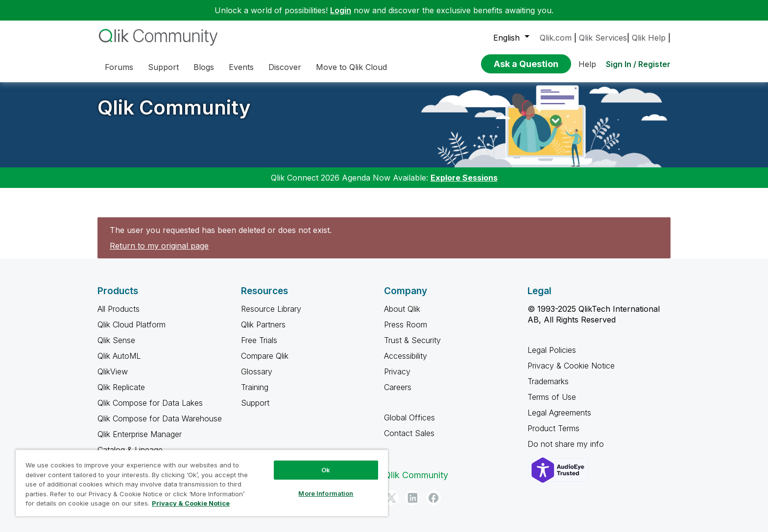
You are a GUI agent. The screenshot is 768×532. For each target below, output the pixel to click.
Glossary (257, 371)
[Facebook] (433, 498)
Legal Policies (552, 350)
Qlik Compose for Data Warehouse (160, 418)
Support (255, 403)
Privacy (397, 371)
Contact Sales (409, 433)
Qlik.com (556, 38)
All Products (119, 309)
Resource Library (271, 309)
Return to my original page (159, 246)
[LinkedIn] (412, 498)
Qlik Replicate (121, 387)
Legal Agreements (559, 413)
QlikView (113, 371)
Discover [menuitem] (285, 67)
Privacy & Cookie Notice (571, 366)
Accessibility (406, 356)
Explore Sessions (464, 178)
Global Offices (409, 417)
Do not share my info (567, 444)
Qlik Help (649, 38)
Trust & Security (412, 340)
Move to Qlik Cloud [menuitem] (351, 67)
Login (341, 10)
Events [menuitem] (241, 67)
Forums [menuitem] (119, 67)
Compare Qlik (265, 356)
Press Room (406, 324)
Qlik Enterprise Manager (140, 434)
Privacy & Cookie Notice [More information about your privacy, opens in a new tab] (191, 503)
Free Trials (259, 340)
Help (587, 64)
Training (255, 387)
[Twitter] (391, 498)
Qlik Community (174, 107)
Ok (326, 470)
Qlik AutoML (119, 356)
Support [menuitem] (163, 67)
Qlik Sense (116, 340)
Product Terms (553, 428)
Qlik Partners (263, 324)
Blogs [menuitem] (204, 67)
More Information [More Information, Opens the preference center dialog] (326, 493)
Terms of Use (552, 397)
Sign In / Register (638, 64)
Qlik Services (603, 38)
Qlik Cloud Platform (132, 324)
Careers (398, 387)
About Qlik (402, 309)
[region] (202, 483)
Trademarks (548, 381)
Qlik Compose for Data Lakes (150, 403)
